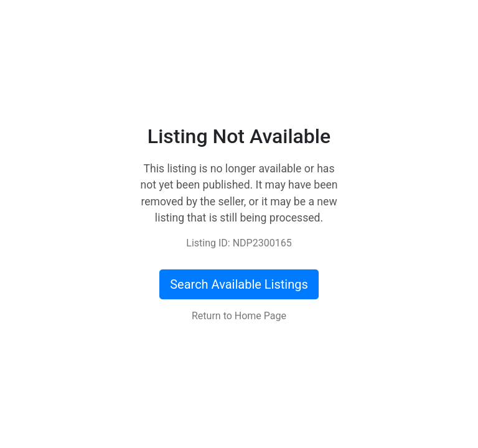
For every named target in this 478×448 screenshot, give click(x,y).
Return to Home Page (239, 316)
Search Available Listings (239, 284)
